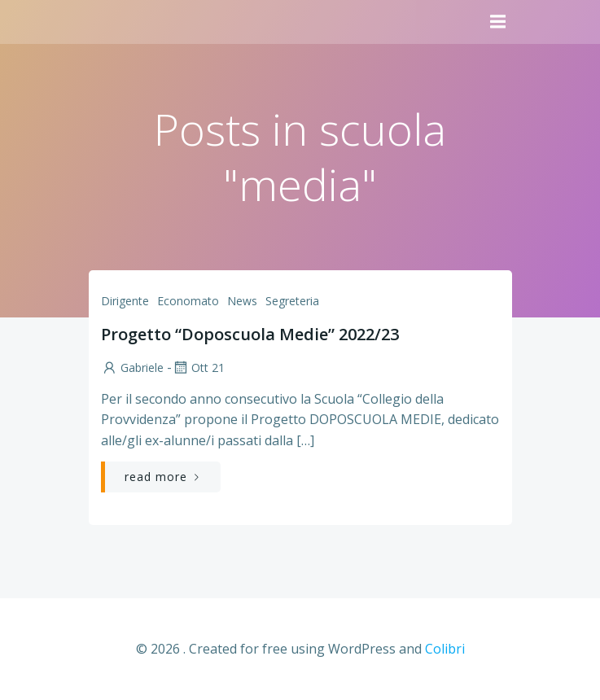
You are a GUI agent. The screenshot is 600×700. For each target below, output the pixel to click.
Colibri (445, 649)
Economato (188, 301)
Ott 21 (198, 367)
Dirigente (125, 301)
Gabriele (132, 367)
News (242, 301)
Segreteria (292, 301)
